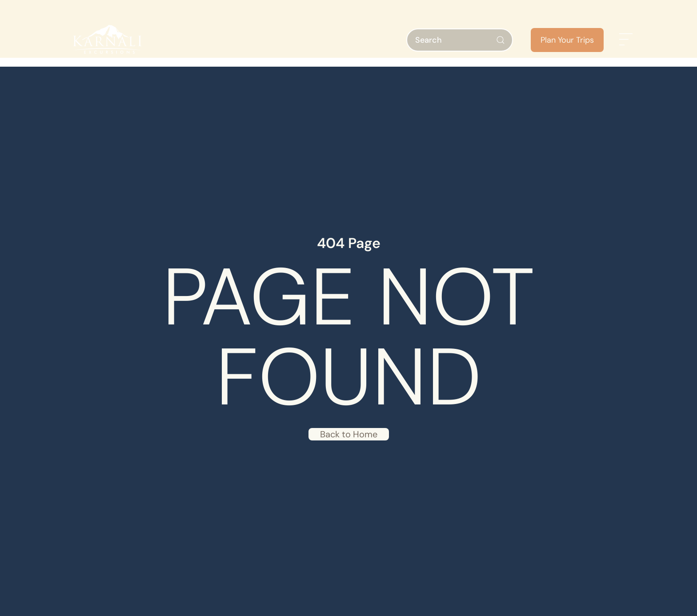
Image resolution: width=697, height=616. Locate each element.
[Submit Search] (501, 40)
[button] (626, 40)
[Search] (460, 40)
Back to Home (349, 434)
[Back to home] (106, 40)
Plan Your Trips (567, 40)
